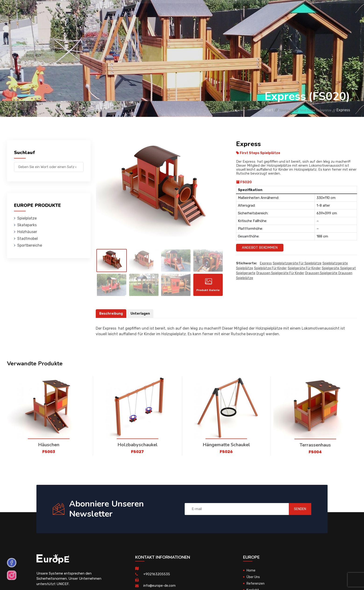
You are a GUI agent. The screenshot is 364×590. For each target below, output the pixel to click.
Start (251, 110)
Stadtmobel (175, 10)
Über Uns (254, 579)
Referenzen (244, 10)
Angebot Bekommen (260, 248)
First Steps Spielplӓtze (311, 110)
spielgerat (348, 268)
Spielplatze (82, 10)
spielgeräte (331, 268)
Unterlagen (142, 316)
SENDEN (295, 511)
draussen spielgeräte (322, 273)
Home (251, 573)
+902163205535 (157, 576)
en (338, 11)
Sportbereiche (210, 10)
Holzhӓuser (144, 10)
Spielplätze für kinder (270, 268)
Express (266, 264)
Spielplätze (245, 268)
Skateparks (113, 10)
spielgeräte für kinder (304, 268)
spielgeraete (246, 273)
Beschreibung (111, 316)
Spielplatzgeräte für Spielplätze (297, 264)
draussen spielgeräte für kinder (280, 273)
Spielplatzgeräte (335, 264)
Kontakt (270, 10)
